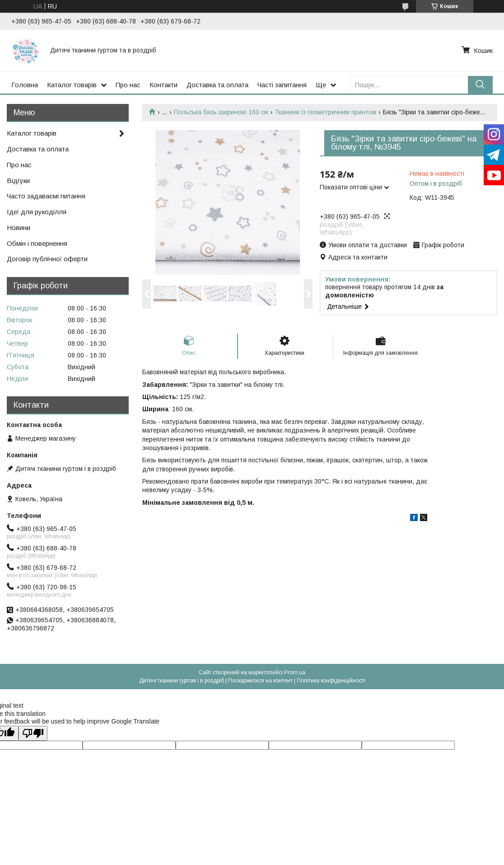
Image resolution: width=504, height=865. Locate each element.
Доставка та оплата (217, 85)
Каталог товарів (72, 85)
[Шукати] (480, 85)
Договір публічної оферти (47, 259)
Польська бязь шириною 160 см (221, 112)
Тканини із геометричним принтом (325, 112)
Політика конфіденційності (331, 681)
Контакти (163, 85)
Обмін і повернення (37, 243)
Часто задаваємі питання (46, 196)
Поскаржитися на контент (260, 681)
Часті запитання (282, 85)
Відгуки (18, 181)
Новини (19, 228)
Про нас (128, 85)
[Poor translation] (33, 733)
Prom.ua (295, 672)
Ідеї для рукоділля (37, 212)
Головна (25, 85)
